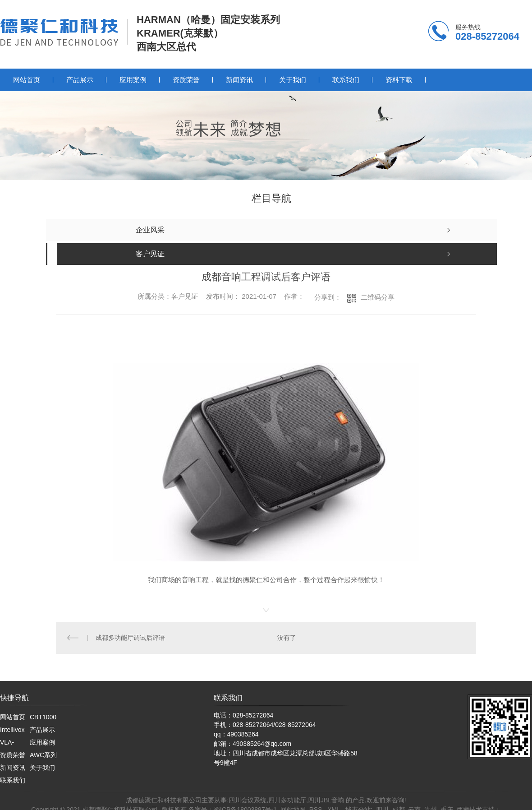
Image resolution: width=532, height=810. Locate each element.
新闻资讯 (239, 80)
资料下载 (399, 80)
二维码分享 (378, 297)
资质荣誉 (186, 80)
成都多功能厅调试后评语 (130, 638)
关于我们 (293, 80)
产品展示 (80, 80)
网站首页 (27, 80)
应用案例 (133, 80)
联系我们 (346, 80)
